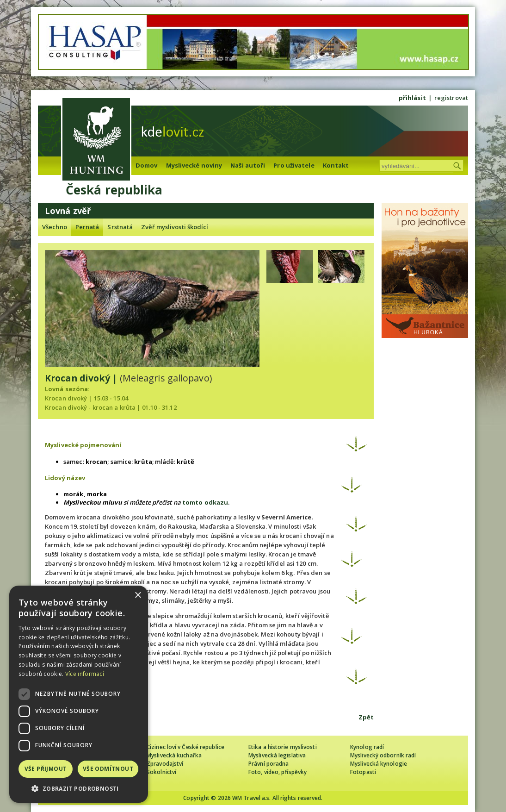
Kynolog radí (367, 747)
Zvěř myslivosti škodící (175, 227)
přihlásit (412, 98)
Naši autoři (248, 165)
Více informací (85, 674)
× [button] (138, 596)
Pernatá (87, 227)
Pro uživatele (294, 165)
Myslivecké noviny (194, 165)
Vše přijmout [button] (46, 769)
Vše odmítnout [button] (108, 769)
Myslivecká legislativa (277, 755)
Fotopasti (363, 772)
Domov (147, 165)
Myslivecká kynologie (379, 764)
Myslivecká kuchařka (174, 755)
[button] (79, 789)
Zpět (366, 717)
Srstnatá (120, 227)
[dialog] (79, 694)
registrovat (451, 98)
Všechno (55, 227)
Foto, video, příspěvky (278, 772)
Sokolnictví (161, 772)
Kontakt (336, 165)
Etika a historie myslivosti (283, 747)
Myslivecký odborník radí (383, 755)
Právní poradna (268, 764)
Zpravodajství (165, 764)
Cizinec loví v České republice (185, 747)
